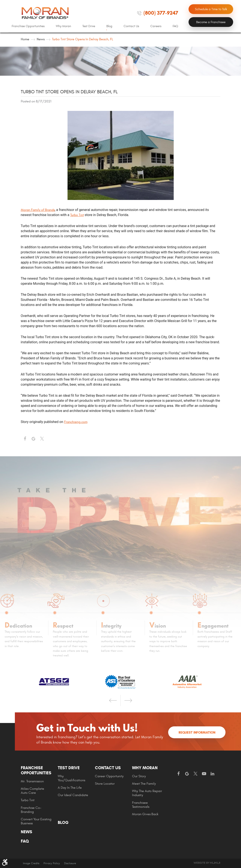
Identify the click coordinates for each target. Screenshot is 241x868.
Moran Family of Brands (38, 210)
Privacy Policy (52, 863)
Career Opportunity (109, 776)
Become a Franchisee (211, 22)
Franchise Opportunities (28, 26)
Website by (207, 863)
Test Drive (89, 26)
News (41, 39)
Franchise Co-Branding (31, 810)
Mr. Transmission (32, 781)
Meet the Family (144, 784)
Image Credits (31, 863)
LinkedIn (213, 774)
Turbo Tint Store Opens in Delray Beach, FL (83, 39)
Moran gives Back (145, 814)
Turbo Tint (77, 215)
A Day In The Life (70, 788)
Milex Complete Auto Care (32, 791)
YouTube (204, 774)
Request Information (197, 732)
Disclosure (70, 863)
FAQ (175, 26)
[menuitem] (28, 26)
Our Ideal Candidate (73, 795)
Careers (156, 26)
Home (25, 39)
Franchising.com (76, 422)
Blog (109, 26)
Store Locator (105, 784)
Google (187, 774)
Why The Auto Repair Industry (147, 793)
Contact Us (131, 26)
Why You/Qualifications (71, 778)
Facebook (25, 439)
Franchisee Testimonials (141, 805)
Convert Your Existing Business (36, 821)
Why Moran (63, 26)
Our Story (139, 776)
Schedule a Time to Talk (211, 9)
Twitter (42, 439)
